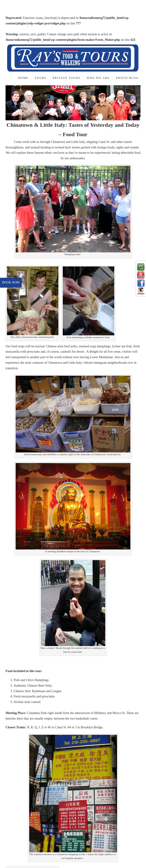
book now (11, 282)
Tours (41, 78)
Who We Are (98, 78)
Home (23, 78)
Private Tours (67, 78)
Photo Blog (127, 78)
